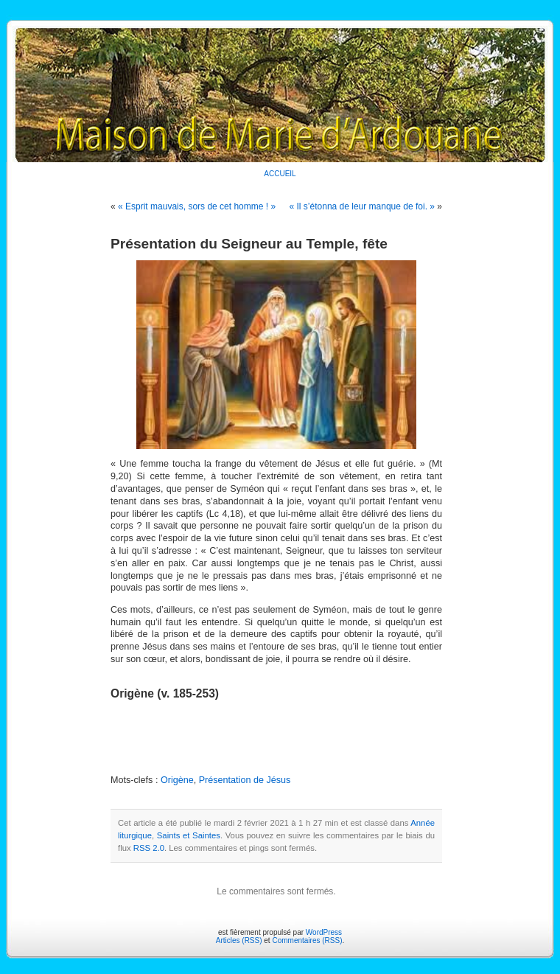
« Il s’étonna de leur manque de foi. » (362, 206)
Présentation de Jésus (245, 780)
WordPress (324, 932)
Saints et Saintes (189, 835)
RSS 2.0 (149, 848)
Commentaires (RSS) (307, 940)
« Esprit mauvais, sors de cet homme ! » (197, 206)
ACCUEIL (280, 174)
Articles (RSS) (239, 940)
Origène (177, 780)
